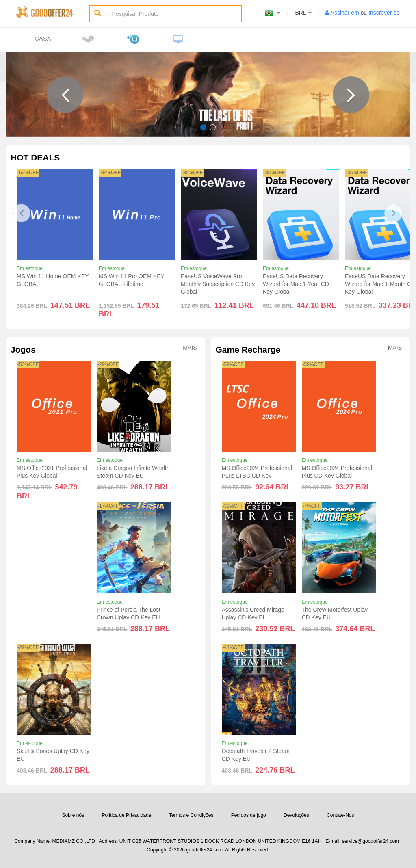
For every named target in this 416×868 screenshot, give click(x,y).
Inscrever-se (384, 13)
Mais (190, 348)
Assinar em (345, 13)
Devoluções (296, 815)
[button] (65, 95)
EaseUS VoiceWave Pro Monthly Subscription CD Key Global (218, 284)
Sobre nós (73, 815)
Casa (43, 38)
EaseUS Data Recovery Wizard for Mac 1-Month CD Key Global (380, 284)
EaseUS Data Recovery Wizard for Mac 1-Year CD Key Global (296, 284)
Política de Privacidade (127, 815)
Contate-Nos (340, 815)
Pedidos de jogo (249, 815)
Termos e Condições (191, 815)
